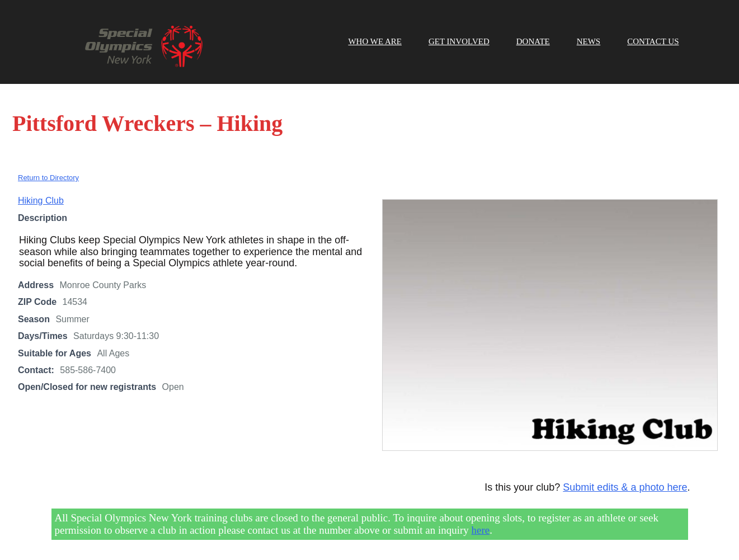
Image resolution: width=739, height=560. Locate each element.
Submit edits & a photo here (625, 487)
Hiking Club (41, 201)
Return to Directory (48, 178)
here (481, 530)
